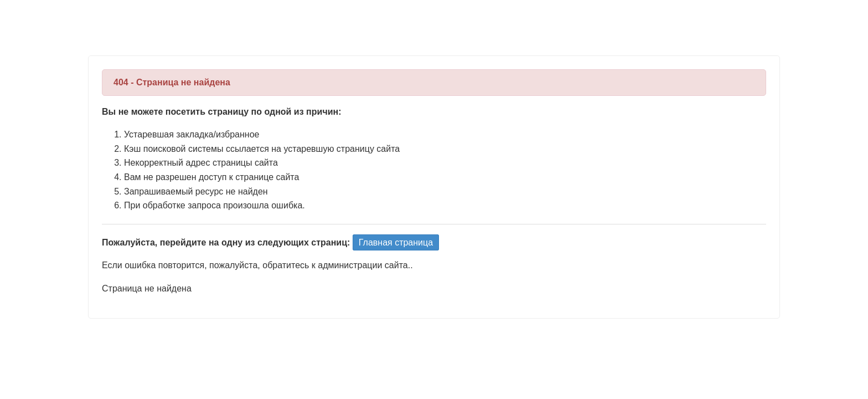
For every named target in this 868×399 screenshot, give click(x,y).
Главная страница (396, 242)
